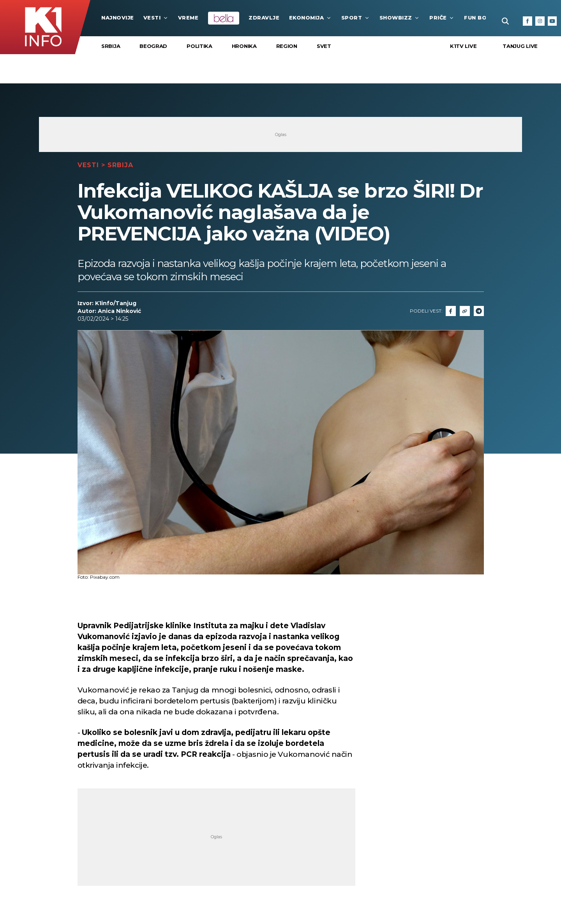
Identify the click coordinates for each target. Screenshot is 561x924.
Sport (356, 18)
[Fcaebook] (451, 311)
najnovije (118, 18)
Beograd (153, 46)
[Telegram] (479, 311)
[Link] (465, 311)
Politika (199, 46)
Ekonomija (310, 18)
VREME (188, 18)
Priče (442, 18)
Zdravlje (264, 18)
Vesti (156, 18)
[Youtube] (552, 21)
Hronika (244, 46)
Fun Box (481, 18)
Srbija (111, 46)
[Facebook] (527, 21)
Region (287, 46)
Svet (324, 46)
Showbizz (400, 18)
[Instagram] (540, 21)
